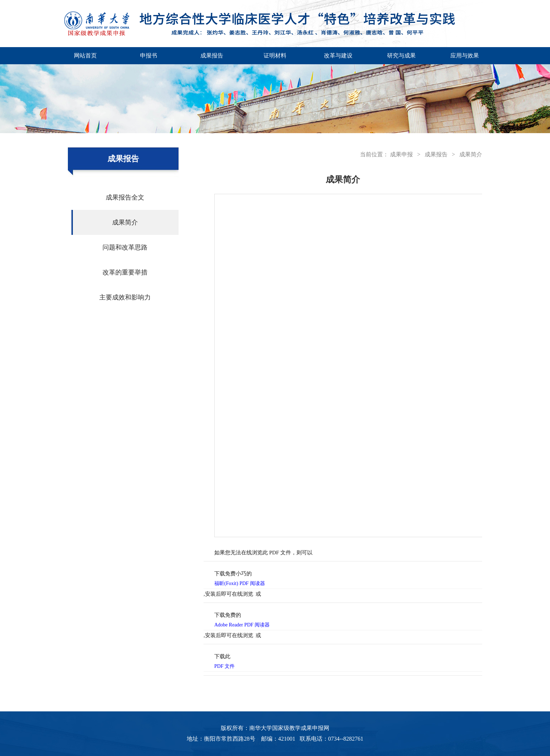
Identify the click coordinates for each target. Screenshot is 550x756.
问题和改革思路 (125, 247)
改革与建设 (338, 56)
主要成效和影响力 (125, 297)
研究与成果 (401, 56)
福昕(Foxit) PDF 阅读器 (240, 583)
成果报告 (212, 56)
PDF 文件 (224, 666)
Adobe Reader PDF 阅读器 (242, 625)
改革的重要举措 (125, 272)
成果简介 (125, 222)
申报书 (149, 56)
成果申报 (401, 154)
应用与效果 (465, 56)
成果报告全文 (125, 197)
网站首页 (85, 56)
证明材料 (275, 56)
